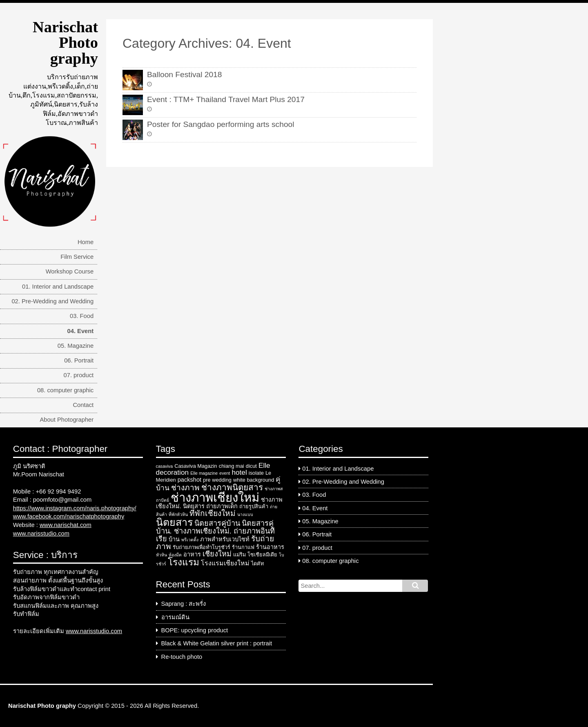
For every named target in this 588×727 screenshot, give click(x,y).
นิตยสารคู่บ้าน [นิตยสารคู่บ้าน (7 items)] (217, 523)
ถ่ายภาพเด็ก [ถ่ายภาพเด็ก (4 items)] (222, 506)
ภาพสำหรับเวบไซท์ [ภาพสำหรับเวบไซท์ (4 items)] (225, 539)
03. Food (82, 316)
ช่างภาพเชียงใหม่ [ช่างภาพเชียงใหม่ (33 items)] (215, 497)
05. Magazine (76, 346)
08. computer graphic (65, 390)
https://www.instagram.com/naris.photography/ (75, 508)
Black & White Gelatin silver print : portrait (217, 643)
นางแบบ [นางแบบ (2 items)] (245, 514)
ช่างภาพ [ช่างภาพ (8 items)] (185, 488)
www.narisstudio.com (41, 534)
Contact (83, 405)
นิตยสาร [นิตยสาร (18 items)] (174, 522)
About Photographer (67, 420)
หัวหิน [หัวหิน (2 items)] (161, 555)
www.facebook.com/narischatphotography (69, 516)
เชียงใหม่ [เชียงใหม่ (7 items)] (217, 554)
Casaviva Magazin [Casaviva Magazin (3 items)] (196, 466)
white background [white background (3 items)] (254, 480)
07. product (79, 375)
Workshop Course (70, 271)
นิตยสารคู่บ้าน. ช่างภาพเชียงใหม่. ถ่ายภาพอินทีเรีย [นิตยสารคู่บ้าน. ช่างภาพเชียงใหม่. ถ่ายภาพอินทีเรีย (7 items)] (215, 531)
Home (86, 242)
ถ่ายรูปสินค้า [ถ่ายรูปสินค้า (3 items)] (254, 506)
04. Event (81, 331)
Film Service (77, 257)
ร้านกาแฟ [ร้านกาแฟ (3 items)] (243, 547)
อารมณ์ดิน (175, 617)
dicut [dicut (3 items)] (251, 466)
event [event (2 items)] (225, 473)
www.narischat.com (66, 525)
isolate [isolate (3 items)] (256, 473)
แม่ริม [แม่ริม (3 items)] (239, 555)
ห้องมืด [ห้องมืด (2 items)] (175, 555)
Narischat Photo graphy (65, 43)
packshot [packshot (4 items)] (189, 480)
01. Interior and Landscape (58, 287)
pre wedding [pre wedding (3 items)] (217, 480)
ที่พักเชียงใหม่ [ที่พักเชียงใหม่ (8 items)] (213, 513)
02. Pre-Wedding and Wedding (52, 301)
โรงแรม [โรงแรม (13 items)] (184, 562)
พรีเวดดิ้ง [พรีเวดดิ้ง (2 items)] (190, 540)
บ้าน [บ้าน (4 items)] (174, 539)
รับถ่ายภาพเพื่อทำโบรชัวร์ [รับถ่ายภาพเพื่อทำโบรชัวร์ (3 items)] (202, 547)
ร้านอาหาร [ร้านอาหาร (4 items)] (270, 547)
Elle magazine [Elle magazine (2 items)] (204, 473)
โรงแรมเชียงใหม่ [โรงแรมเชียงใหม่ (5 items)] (225, 563)
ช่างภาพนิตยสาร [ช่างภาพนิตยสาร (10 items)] (232, 487)
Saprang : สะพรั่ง (184, 604)
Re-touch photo (182, 657)
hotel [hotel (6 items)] (239, 472)
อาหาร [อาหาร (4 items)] (192, 554)
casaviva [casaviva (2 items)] (164, 466)
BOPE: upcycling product (195, 630)
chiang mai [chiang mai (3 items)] (232, 466)
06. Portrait (79, 360)
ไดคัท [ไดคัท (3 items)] (257, 564)
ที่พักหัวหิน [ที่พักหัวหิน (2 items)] (178, 514)
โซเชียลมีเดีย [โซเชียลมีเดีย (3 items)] (262, 555)
